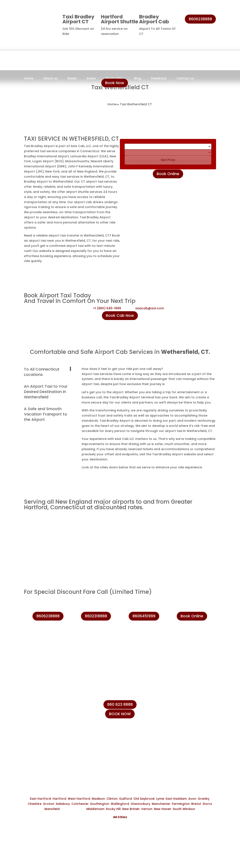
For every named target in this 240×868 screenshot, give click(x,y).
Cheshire (35, 804)
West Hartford (79, 799)
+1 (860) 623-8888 (190, 717)
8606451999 (144, 616)
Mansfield (52, 809)
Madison (98, 799)
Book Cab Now (120, 315)
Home (29, 79)
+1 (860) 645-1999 (107, 308)
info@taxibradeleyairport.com (200, 727)
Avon (192, 799)
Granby (204, 799)
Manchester (161, 804)
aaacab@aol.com (150, 308)
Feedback (159, 79)
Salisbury (63, 804)
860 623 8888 (120, 704)
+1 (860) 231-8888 (189, 707)
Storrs (207, 804)
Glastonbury (140, 804)
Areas (91, 79)
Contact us (185, 79)
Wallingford (120, 804)
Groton (49, 804)
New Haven (163, 809)
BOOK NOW (120, 714)
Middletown (95, 809)
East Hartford (40, 799)
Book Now (115, 83)
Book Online (168, 174)
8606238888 (200, 19)
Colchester (80, 804)
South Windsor (184, 809)
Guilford (125, 799)
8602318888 (96, 616)
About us (50, 79)
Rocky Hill (113, 809)
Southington (100, 804)
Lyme (160, 799)
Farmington (181, 804)
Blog (138, 79)
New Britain (131, 809)
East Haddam (176, 799)
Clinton (112, 799)
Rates (72, 79)
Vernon (147, 809)
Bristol (196, 804)
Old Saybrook (144, 799)
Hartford (59, 799)
